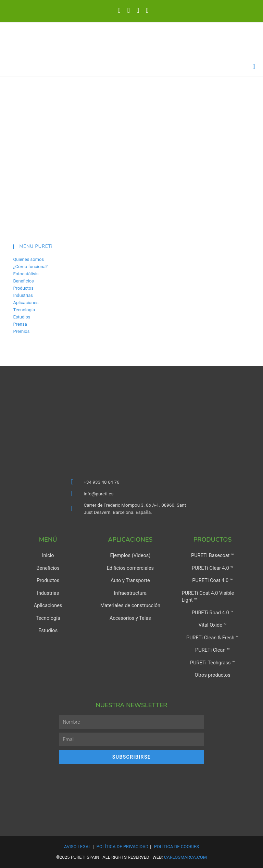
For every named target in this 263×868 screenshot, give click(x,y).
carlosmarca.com (185, 855)
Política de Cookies (177, 845)
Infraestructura (130, 593)
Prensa (20, 324)
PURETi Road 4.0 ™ (212, 612)
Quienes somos (28, 259)
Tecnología (24, 310)
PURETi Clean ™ (212, 649)
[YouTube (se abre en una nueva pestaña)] (138, 10)
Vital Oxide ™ (212, 624)
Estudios (22, 317)
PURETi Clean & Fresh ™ (213, 637)
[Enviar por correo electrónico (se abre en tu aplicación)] (145, 10)
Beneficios (23, 281)
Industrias (23, 295)
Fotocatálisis (26, 274)
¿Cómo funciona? (30, 267)
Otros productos (212, 674)
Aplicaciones (26, 303)
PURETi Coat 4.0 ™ (212, 580)
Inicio (48, 556)
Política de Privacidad (122, 845)
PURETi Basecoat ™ (212, 556)
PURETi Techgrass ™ (212, 661)
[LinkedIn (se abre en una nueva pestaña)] (129, 10)
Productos (23, 288)
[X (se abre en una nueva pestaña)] (119, 10)
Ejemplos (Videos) (130, 556)
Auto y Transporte (130, 580)
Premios (21, 331)
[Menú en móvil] (254, 66)
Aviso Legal (77, 845)
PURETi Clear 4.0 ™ (212, 568)
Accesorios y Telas (130, 617)
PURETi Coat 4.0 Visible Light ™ (207, 596)
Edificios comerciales (130, 568)
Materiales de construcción (130, 605)
